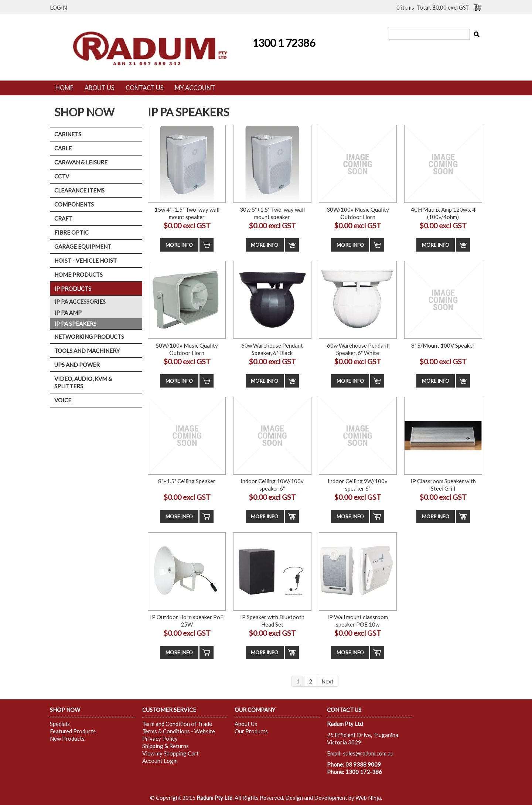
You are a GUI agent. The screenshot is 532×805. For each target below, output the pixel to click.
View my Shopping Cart (170, 753)
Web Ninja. (369, 798)
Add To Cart (207, 245)
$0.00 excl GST (187, 226)
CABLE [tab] (63, 148)
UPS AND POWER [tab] (77, 365)
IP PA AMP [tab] (68, 313)
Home (64, 88)
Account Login (160, 761)
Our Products (251, 731)
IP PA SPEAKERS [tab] (75, 324)
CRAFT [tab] (63, 218)
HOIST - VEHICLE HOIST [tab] (86, 260)
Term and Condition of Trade (177, 724)
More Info (179, 245)
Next (328, 681)
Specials (60, 724)
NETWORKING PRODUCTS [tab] (89, 337)
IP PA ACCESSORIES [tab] (80, 301)
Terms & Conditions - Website (179, 731)
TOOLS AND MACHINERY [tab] (87, 351)
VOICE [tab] (63, 400)
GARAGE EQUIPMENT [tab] (83, 246)
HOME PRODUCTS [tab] (79, 274)
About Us (100, 88)
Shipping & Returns (166, 746)
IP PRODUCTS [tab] (73, 289)
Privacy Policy (160, 739)
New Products (67, 739)
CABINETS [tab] (68, 134)
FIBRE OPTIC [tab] (71, 232)
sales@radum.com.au (368, 753)
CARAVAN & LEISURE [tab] (81, 162)
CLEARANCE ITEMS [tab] (79, 190)
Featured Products (73, 731)
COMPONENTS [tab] (74, 204)
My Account (195, 88)
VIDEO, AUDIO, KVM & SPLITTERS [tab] (83, 382)
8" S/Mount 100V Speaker (443, 345)
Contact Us (145, 88)
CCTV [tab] (62, 176)
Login (58, 7)
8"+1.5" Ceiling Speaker (187, 481)
